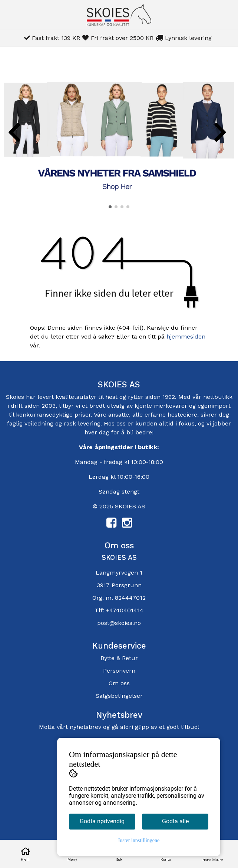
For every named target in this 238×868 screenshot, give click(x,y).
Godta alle (175, 821)
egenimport (214, 406)
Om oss (119, 683)
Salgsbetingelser (119, 696)
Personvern (119, 671)
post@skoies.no (119, 623)
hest (112, 397)
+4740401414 (125, 610)
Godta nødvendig (102, 821)
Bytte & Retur (119, 658)
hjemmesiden (186, 337)
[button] (110, 207)
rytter (136, 397)
